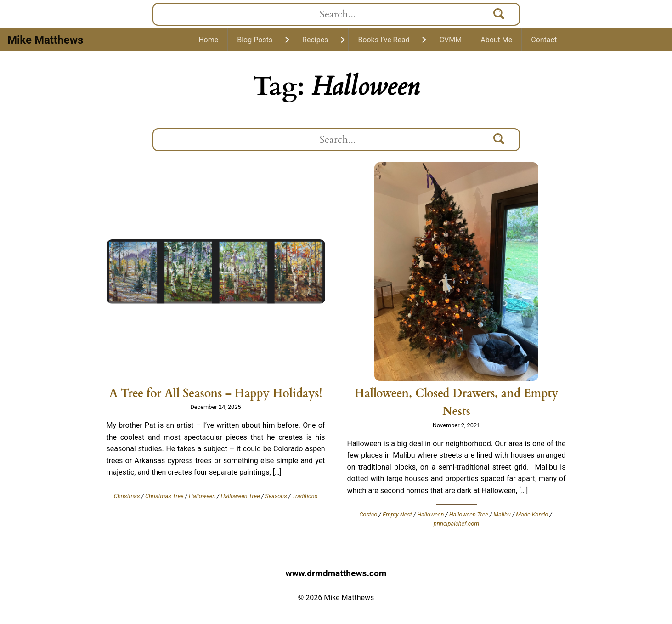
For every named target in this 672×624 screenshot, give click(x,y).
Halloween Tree (240, 496)
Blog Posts (255, 40)
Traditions (305, 496)
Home (208, 40)
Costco (368, 514)
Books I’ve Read (384, 40)
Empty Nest (397, 514)
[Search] (499, 14)
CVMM (451, 40)
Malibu (502, 514)
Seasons (276, 496)
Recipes (315, 40)
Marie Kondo (532, 514)
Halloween (202, 496)
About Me (496, 40)
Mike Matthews (45, 40)
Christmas (127, 496)
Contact (544, 40)
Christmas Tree (164, 496)
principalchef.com (456, 524)
